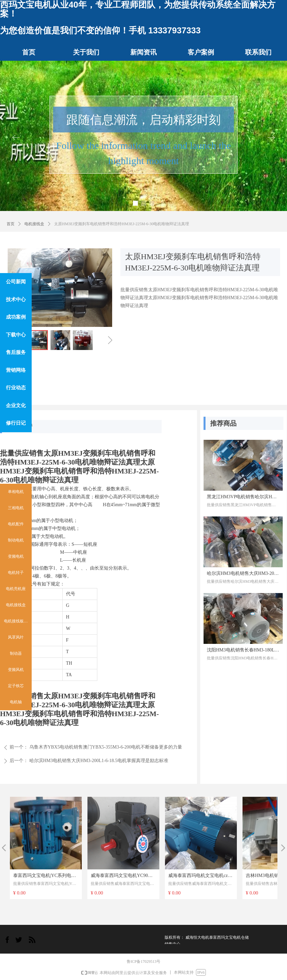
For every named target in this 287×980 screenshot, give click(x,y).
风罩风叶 (16, 637)
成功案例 (16, 317)
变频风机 (16, 670)
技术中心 (16, 299)
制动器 (16, 653)
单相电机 (16, 492)
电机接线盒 (34, 224)
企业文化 (16, 405)
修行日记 (16, 423)
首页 (11, 224)
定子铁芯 (16, 686)
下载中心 (16, 335)
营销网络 (16, 370)
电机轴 (16, 702)
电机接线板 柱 (16, 621)
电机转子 (16, 573)
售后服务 (16, 352)
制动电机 (16, 540)
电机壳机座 (16, 589)
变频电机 (16, 556)
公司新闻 (16, 282)
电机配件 (16, 524)
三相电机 (16, 508)
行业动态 (16, 388)
